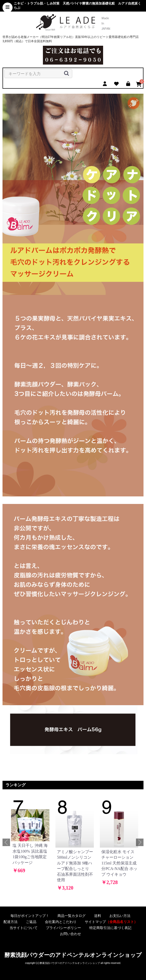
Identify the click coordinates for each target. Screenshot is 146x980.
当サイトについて (24, 928)
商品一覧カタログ (71, 916)
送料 (98, 916)
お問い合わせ (70, 934)
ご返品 (31, 922)
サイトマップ (111, 922)
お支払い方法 (120, 916)
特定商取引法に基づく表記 (110, 928)
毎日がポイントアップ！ (30, 916)
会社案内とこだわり (61, 922)
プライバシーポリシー (63, 928)
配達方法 (11, 922)
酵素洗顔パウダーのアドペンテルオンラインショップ (73, 955)
